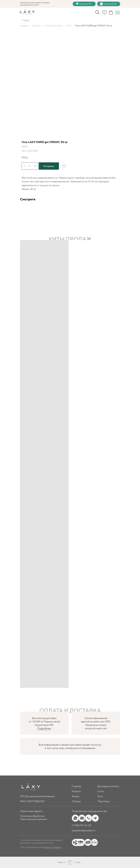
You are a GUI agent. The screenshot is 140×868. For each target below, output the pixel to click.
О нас (101, 791)
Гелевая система (54, 26)
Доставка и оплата (108, 786)
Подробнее (44, 728)
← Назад (25, 20)
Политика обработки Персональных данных (34, 818)
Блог (100, 796)
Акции (75, 796)
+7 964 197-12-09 (81, 825)
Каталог (37, 26)
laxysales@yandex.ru (84, 830)
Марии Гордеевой (53, 847)
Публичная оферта (31, 811)
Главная (24, 26)
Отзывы (76, 801)
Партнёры (104, 801)
